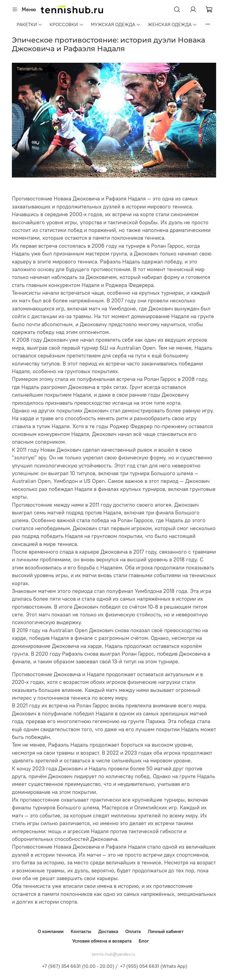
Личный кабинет (166, 931)
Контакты (81, 931)
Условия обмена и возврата (102, 941)
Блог (144, 941)
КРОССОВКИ (66, 24)
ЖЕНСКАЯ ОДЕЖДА (172, 24)
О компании (51, 931)
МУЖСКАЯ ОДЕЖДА (116, 24)
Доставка (108, 931)
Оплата (133, 931)
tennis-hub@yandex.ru (114, 954)
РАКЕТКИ (30, 24)
